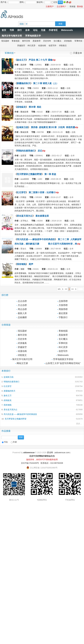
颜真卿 (23, 65)
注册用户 (50, 6)
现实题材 (5, 41)
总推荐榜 (63, 301)
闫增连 (23, 197)
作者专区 (53, 30)
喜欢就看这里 (42, 216)
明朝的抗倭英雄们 (26, 151)
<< (66, 289)
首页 (4, 30)
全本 (27, 30)
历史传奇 (47, 41)
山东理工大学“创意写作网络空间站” (63, 363)
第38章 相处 (35, 107)
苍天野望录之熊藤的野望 (29, 174)
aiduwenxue (29, 452)
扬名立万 (21, 60)
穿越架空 (21, 45)
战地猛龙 (21, 107)
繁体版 (80, 6)
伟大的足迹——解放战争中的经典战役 (36, 239)
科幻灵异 (32, 45)
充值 (43, 30)
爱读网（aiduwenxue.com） (59, 452)
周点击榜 (22, 309)
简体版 (73, 6)
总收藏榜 (22, 317)
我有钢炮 (21, 264)
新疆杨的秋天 (24, 83)
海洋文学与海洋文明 (12, 36)
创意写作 (53, 45)
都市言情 (26, 41)
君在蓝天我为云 (25, 216)
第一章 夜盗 (50, 174)
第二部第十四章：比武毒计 (42, 192)
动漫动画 (42, 45)
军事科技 (78, 41)
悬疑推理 (37, 41)
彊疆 (22, 269)
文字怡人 (24, 221)
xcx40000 (25, 179)
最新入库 (22, 313)
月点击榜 (22, 305)
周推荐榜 (63, 309)
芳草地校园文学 (33, 36)
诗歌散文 (63, 45)
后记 (40, 151)
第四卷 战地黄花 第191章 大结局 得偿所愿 (53, 127)
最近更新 (63, 313)
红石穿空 (21, 192)
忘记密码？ (62, 6)
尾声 (31, 264)
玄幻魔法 (57, 41)
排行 (20, 30)
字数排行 (63, 317)
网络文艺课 (22, 363)
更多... (79, 424)
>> (73, 289)
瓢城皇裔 (24, 112)
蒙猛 (22, 88)
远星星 (23, 156)
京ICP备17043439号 (30, 463)
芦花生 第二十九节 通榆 (41, 60)
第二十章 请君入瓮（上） (46, 83)
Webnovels (67, 30)
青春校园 (16, 41)
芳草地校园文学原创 (63, 359)
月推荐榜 (63, 305)
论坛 (35, 30)
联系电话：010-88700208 (52, 463)
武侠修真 (68, 41)
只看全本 (78, 53)
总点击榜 (22, 301)
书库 (12, 30)
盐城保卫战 (22, 127)
